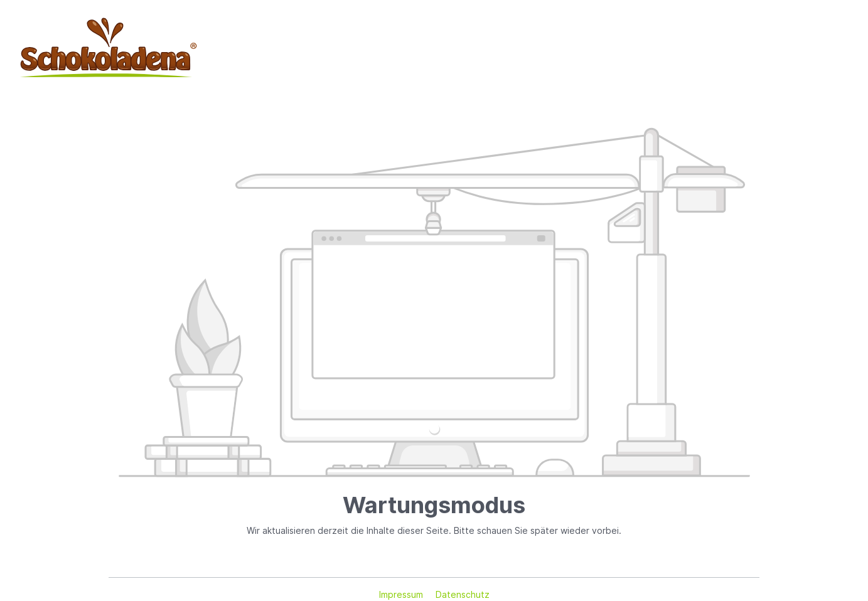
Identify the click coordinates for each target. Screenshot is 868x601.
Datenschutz (463, 594)
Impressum (402, 594)
